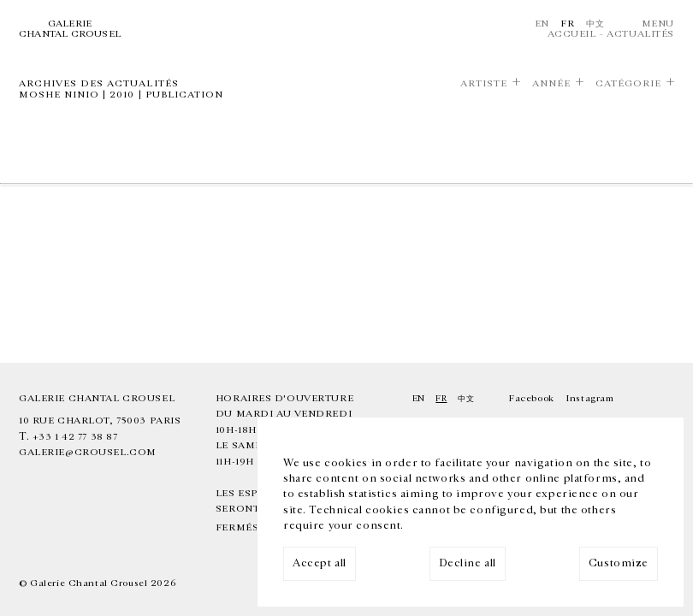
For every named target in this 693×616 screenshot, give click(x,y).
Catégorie (628, 83)
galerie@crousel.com (88, 452)
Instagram (589, 398)
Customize (619, 563)
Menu (658, 24)
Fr (567, 24)
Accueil (572, 34)
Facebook (531, 398)
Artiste (484, 83)
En (542, 24)
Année (551, 83)
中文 (595, 24)
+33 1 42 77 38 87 (75, 437)
